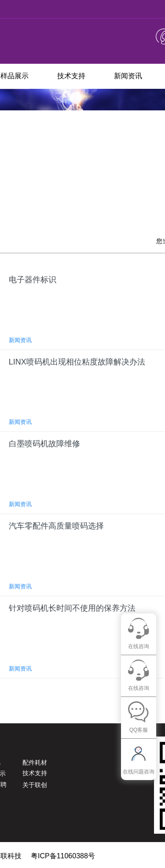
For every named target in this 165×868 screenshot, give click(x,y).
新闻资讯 (128, 76)
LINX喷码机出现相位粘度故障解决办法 (77, 362)
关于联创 (35, 785)
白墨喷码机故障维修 (44, 444)
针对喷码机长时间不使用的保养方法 (72, 608)
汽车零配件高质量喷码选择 (56, 526)
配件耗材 (35, 762)
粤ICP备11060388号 (63, 856)
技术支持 (71, 76)
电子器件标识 (33, 280)
